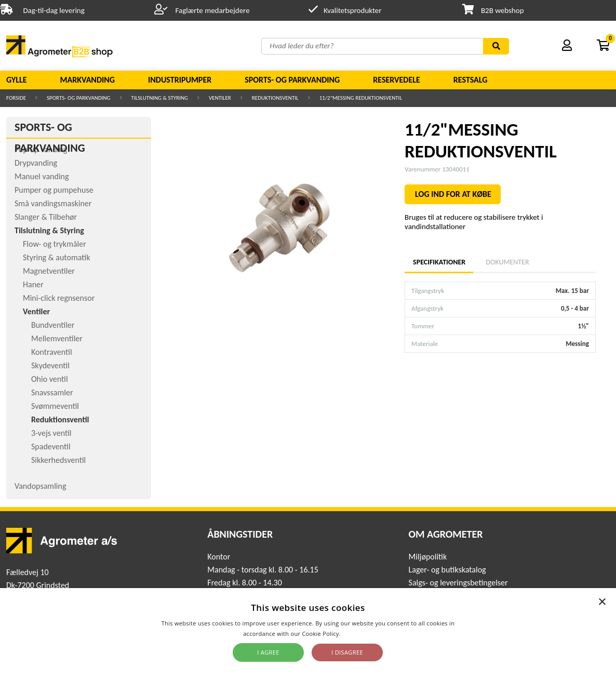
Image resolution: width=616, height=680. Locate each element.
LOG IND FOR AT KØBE (453, 194)
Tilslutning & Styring (160, 98)
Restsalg (471, 80)
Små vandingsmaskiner (53, 203)
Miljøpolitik (428, 557)
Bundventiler (53, 325)
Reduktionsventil (275, 98)
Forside (16, 98)
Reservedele (397, 80)
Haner (33, 284)
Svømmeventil (55, 406)
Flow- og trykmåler (55, 244)
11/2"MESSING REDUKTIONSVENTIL (361, 98)
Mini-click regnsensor (59, 298)
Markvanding (88, 80)
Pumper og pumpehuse (54, 190)
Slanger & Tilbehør (46, 217)
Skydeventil (50, 365)
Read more (358, 634)
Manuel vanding (42, 176)
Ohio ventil (50, 379)
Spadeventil (51, 446)
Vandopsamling (40, 486)
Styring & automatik (56, 257)
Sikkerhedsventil (58, 460)
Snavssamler (52, 392)
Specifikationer (439, 262)
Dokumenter (508, 262)
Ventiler (220, 98)
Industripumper (180, 80)
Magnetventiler (49, 271)
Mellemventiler (57, 338)
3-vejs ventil (51, 433)
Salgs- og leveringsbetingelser (458, 583)
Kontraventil (52, 352)
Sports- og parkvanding (292, 80)
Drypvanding (36, 163)
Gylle (17, 80)
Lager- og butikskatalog (447, 570)
